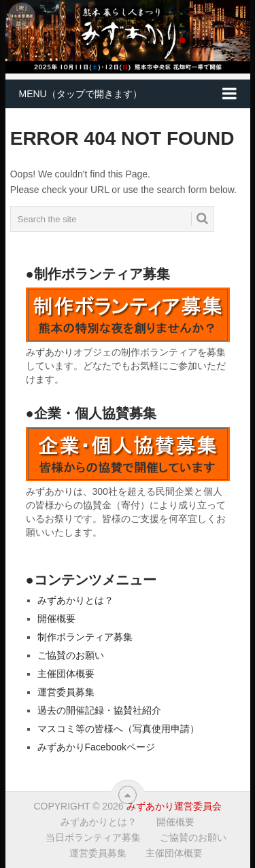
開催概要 (56, 619)
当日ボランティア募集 (93, 837)
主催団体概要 (66, 674)
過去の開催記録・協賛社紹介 (99, 710)
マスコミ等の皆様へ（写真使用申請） (118, 729)
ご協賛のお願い (71, 655)
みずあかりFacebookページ (96, 747)
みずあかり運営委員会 (174, 806)
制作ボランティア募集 (85, 637)
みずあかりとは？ (75, 600)
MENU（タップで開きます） (81, 94)
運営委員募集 (66, 692)
